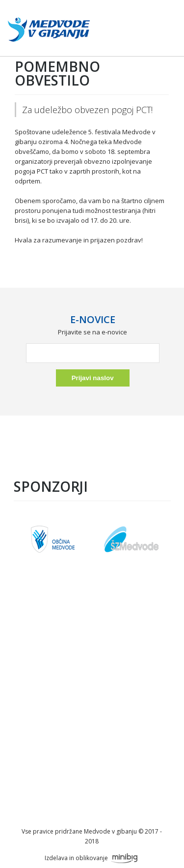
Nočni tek (92, 673)
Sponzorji (92, 641)
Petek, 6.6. (92, 652)
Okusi (92, 684)
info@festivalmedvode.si (92, 795)
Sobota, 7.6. (92, 662)
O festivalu (92, 630)
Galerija (92, 695)
